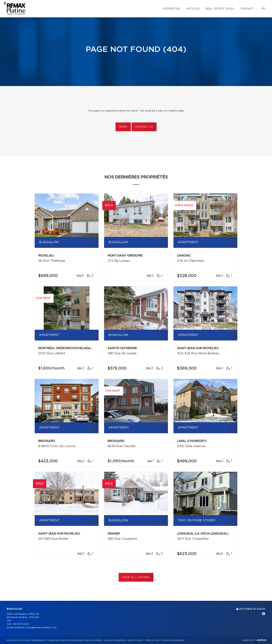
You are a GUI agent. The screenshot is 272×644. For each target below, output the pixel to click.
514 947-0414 (21, 624)
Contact (247, 9)
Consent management (173, 640)
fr (263, 9)
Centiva (261, 640)
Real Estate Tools (220, 9)
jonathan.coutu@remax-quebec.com (35, 628)
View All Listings (136, 577)
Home (123, 127)
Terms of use (152, 640)
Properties (171, 9)
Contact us (144, 127)
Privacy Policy (136, 640)
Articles (193, 9)
